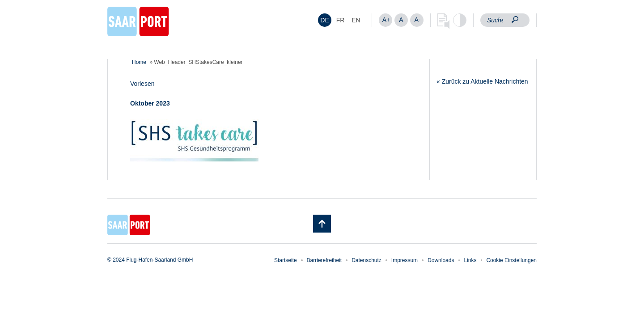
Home (139, 62)
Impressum (405, 260)
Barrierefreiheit (324, 260)
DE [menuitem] (324, 20)
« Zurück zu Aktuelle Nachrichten (482, 81)
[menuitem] (325, 20)
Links (470, 260)
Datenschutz (366, 260)
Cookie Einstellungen (511, 260)
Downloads (441, 260)
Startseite (286, 260)
